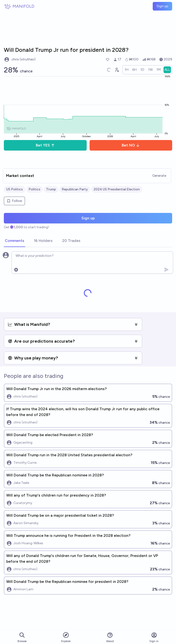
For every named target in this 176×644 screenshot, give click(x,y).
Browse (22, 637)
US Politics (15, 189)
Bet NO (131, 145)
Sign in (154, 637)
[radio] (127, 70)
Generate (159, 176)
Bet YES (45, 145)
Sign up (162, 6)
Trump (51, 189)
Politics (34, 189)
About (110, 637)
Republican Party (75, 189)
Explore (66, 637)
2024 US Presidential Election (117, 189)
